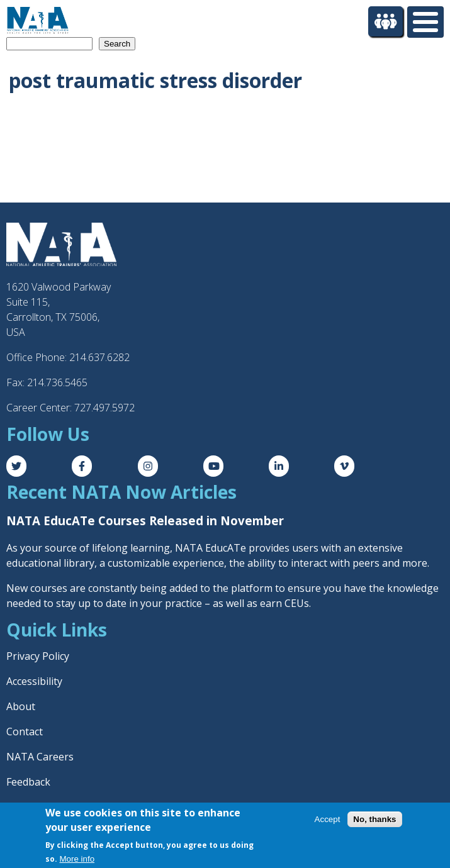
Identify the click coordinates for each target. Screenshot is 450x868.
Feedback (28, 782)
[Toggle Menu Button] (425, 22)
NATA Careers (40, 757)
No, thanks (374, 819)
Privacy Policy (38, 656)
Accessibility (34, 681)
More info (77, 859)
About (21, 706)
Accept (328, 819)
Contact (25, 732)
